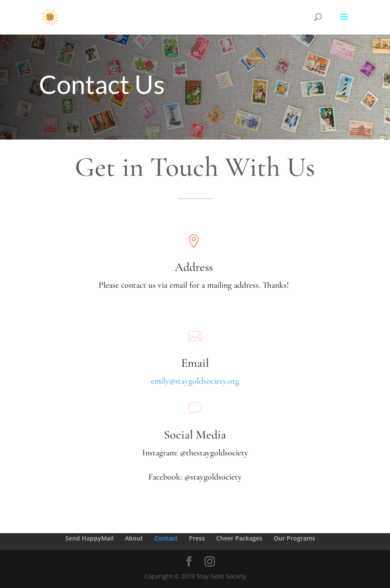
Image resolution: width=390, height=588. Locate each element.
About (134, 538)
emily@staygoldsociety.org (195, 381)
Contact (166, 538)
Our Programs (294, 538)
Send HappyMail (90, 538)
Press (197, 538)
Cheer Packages (239, 538)
